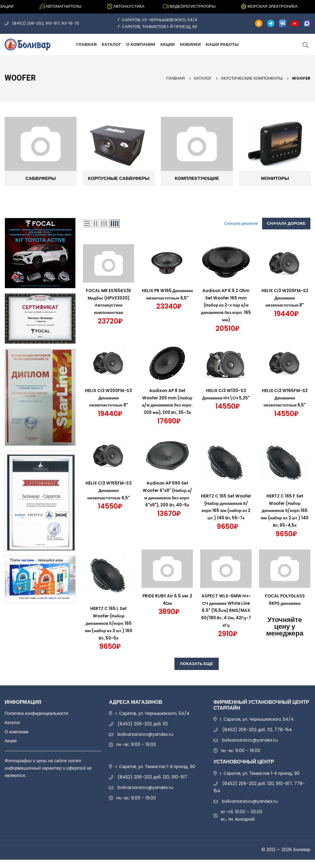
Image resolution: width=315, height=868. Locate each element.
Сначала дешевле (241, 223)
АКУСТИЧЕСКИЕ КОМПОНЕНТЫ (252, 78)
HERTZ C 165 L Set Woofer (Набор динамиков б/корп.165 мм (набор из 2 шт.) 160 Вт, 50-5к (109, 630)
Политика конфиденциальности (36, 722)
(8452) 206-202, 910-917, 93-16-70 (46, 23)
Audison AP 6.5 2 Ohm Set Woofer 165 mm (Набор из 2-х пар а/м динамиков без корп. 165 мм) (226, 305)
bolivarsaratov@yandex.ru (145, 743)
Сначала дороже (286, 223)
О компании (141, 44)
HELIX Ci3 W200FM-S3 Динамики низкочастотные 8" (109, 398)
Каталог (112, 44)
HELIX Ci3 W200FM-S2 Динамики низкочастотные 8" (285, 298)
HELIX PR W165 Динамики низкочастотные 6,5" (167, 298)
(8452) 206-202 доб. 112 (143, 732)
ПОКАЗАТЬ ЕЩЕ (197, 672)
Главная (87, 44)
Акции (167, 44)
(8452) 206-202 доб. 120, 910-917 (152, 785)
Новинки (190, 44)
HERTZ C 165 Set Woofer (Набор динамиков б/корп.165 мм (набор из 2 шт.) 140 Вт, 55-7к (226, 518)
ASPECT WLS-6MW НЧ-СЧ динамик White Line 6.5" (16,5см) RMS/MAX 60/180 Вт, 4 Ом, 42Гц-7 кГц (226, 618)
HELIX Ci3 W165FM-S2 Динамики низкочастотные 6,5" (285, 398)
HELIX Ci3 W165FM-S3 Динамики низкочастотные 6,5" (109, 498)
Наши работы (222, 44)
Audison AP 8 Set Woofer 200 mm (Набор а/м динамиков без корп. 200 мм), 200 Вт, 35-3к (167, 405)
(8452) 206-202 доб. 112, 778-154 (257, 738)
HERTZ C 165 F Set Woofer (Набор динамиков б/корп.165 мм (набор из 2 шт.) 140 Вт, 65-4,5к (285, 518)
